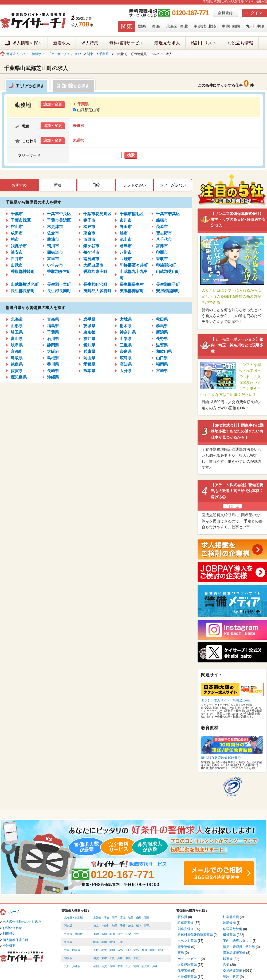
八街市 (126, 252)
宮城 (123, 918)
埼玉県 (17, 332)
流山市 (126, 239)
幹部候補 (229, 923)
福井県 (89, 339)
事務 (181, 953)
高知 (160, 950)
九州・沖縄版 (72, 966)
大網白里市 (93, 265)
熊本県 (89, 371)
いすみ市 (55, 265)
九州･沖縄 (255, 26)
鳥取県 (17, 358)
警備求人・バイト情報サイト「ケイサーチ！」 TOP (44, 54)
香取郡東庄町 (95, 271)
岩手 (115, 918)
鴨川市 (53, 246)
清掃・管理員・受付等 (239, 947)
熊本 (120, 966)
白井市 (17, 259)
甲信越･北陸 (205, 26)
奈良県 (126, 351)
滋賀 (96, 958)
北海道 (17, 319)
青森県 (53, 319)
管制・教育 (231, 977)
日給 (96, 185)
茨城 (131, 926)
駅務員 (182, 917)
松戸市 (89, 227)
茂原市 (162, 227)
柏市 (15, 239)
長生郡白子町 (168, 284)
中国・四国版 (72, 950)
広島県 (126, 358)
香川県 (53, 364)
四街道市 (55, 252)
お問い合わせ (12, 928)
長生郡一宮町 (59, 284)
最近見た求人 (167, 43)
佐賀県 (17, 371)
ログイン (254, 13)
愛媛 (152, 950)
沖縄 (155, 966)
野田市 (126, 227)
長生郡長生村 (132, 284)
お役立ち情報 (240, 43)
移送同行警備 (233, 929)
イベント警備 (187, 941)
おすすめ (19, 185)
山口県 (162, 358)
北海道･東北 (177, 26)
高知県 (126, 364)
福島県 (53, 326)
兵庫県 (89, 351)
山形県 (17, 326)
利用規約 (9, 934)
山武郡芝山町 (86, 110)
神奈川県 (128, 332)
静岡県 (53, 345)
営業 (226, 965)
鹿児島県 (19, 377)
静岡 (104, 942)
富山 (104, 934)
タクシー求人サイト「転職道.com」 (227, 700)
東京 (96, 926)
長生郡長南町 (59, 291)
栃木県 (126, 326)
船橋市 (162, 220)
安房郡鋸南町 (168, 291)
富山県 (17, 339)
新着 (58, 185)
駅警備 (228, 959)
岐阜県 (17, 345)
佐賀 (104, 966)
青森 (107, 918)
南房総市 (91, 259)
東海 (156, 26)
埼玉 (115, 926)
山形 (139, 918)
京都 (104, 958)
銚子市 (89, 220)
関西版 (68, 958)
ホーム (14, 912)
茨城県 (89, 326)
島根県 (53, 358)
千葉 (123, 926)
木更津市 (55, 227)
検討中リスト (204, 43)
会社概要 (9, 946)
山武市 (17, 265)
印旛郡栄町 (166, 265)
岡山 (112, 950)
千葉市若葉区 (168, 214)
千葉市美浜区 (59, 220)
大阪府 (53, 351)
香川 (144, 950)
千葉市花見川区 (97, 214)
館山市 (17, 227)
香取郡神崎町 (23, 271)
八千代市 (164, 239)
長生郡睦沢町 (95, 284)
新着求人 (62, 43)
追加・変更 (53, 104)
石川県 (53, 339)
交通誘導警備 (233, 971)
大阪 (112, 958)
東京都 (89, 332)
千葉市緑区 (21, 220)
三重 (120, 942)
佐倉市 (53, 233)
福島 (147, 918)
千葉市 (17, 214)
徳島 (136, 950)
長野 (136, 934)
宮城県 (126, 319)
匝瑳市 (126, 259)
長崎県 (53, 371)
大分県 (126, 371)
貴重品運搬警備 (234, 953)
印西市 (162, 252)
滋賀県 (162, 345)
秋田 (131, 918)
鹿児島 (146, 966)
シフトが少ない (173, 185)
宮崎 (136, 966)
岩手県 (89, 319)
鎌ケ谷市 (91, 246)
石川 (112, 934)
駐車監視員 (231, 917)
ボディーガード (189, 959)
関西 (142, 26)
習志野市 (164, 233)
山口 (128, 950)
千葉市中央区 (59, 214)
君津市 (126, 246)
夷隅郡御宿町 (132, 291)
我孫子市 (19, 246)
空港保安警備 (187, 977)
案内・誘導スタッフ (237, 941)
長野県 (162, 339)
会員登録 (225, 13)
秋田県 (162, 319)
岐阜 (96, 942)
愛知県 (89, 345)
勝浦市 (53, 239)
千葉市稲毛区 (132, 214)
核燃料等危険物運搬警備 (195, 935)
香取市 (162, 259)
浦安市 (17, 252)
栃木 (139, 926)
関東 (127, 26)
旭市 (124, 233)
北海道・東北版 (73, 918)
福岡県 (162, 364)
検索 (131, 155)
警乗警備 (184, 947)
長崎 (112, 966)
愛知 (112, 942)
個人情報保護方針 (15, 940)
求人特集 (90, 43)
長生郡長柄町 (23, 291)
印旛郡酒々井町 (134, 265)
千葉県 (104, 54)
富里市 (53, 259)
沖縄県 (53, 377)
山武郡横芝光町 (25, 284)
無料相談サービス (126, 43)
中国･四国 (231, 26)
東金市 (89, 233)
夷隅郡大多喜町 (97, 291)
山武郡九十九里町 (134, 275)
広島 (120, 950)
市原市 (89, 239)
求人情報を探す (27, 43)
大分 (128, 966)
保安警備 (184, 971)
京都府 (17, 351)
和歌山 (138, 958)
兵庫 (120, 958)
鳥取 (96, 950)
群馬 (147, 926)
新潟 (96, 934)
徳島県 (17, 364)
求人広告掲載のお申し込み (22, 922)
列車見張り (186, 929)
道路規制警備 (187, 965)
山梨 (128, 934)
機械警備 (229, 935)
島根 (104, 950)
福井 (120, 934)
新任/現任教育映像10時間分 (221, 758)
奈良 (128, 958)
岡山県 (89, 358)
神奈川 (105, 926)
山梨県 (126, 339)
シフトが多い (135, 185)
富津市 (162, 246)
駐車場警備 (186, 923)
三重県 (126, 345)
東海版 (68, 942)
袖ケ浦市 (91, 252)
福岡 (96, 966)
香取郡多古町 (59, 271)
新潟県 (162, 332)
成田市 (17, 233)
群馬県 (162, 326)
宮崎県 (162, 371)
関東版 (68, 926)
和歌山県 (164, 351)
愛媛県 (89, 364)
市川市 (126, 220)
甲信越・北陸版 (73, 934)
